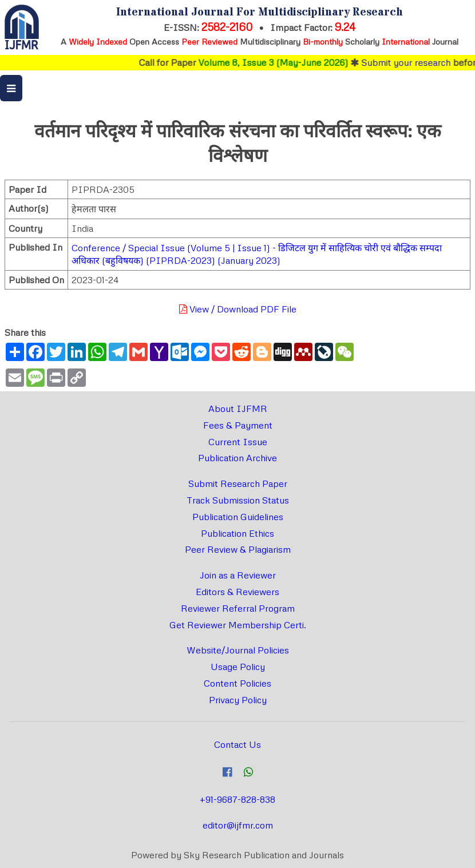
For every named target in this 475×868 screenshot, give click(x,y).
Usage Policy (238, 667)
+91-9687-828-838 (237, 799)
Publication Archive (237, 458)
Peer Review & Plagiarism (238, 549)
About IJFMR (238, 409)
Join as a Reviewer (238, 575)
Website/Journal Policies (238, 650)
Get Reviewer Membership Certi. (238, 625)
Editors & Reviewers (237, 592)
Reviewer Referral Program (238, 608)
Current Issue (238, 442)
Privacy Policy (238, 700)
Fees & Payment (238, 425)
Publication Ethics (237, 533)
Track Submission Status (238, 500)
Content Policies (237, 683)
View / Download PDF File (238, 309)
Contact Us (237, 744)
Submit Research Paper (238, 483)
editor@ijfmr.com (238, 825)
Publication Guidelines (238, 517)
